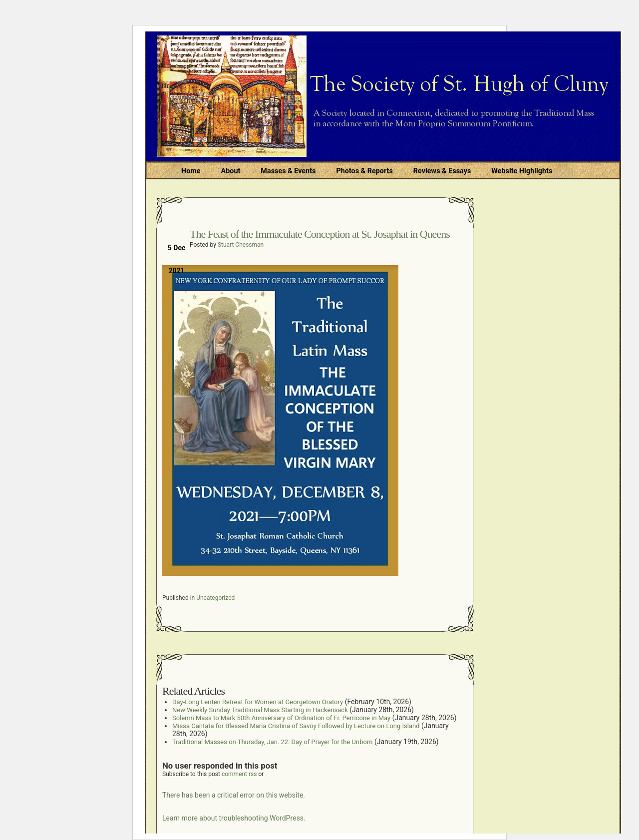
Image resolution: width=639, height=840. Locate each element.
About (231, 171)
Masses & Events (288, 171)
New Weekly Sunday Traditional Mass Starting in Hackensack (260, 710)
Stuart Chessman (241, 245)
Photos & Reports (364, 171)
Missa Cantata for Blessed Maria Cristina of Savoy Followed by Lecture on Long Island (296, 726)
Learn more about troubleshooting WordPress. (234, 818)
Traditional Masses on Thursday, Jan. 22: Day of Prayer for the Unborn (272, 742)
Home (191, 171)
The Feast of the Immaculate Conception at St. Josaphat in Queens (320, 234)
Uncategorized (215, 598)
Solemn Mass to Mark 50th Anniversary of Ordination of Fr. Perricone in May (281, 718)
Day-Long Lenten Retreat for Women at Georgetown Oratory (258, 702)
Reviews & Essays (442, 171)
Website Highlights (522, 171)
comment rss (239, 774)
